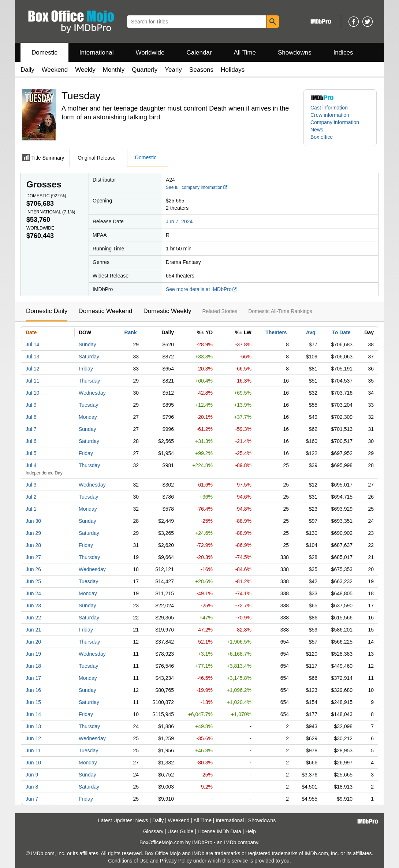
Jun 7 (32, 799)
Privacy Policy (176, 861)
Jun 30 (33, 521)
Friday (86, 369)
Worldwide (150, 53)
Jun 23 (33, 606)
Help (251, 831)
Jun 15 (33, 702)
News (317, 130)
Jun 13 (33, 726)
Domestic (44, 53)
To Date (341, 332)
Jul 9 (31, 405)
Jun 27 (33, 557)
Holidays (233, 70)
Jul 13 (32, 357)
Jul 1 (31, 509)
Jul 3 (31, 485)
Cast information (329, 108)
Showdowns (295, 53)
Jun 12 (33, 738)
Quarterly (145, 70)
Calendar (199, 53)
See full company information (197, 187)
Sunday (87, 344)
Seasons (201, 70)
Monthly (114, 70)
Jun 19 (33, 654)
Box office (322, 137)
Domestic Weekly (167, 311)
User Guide (181, 831)
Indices (343, 53)
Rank (130, 332)
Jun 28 (33, 545)
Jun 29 (33, 533)
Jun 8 (32, 787)
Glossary (153, 831)
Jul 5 (31, 453)
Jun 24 (33, 593)
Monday (88, 417)
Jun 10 (33, 763)
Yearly (173, 70)
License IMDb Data (219, 831)
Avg (311, 332)
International (97, 53)
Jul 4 (31, 465)
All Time (245, 53)
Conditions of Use (128, 861)
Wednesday (92, 393)
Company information (335, 122)
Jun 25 (33, 581)
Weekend (55, 70)
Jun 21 (33, 630)
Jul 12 (32, 369)
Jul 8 (31, 417)
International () (51, 212)
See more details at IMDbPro (202, 289)
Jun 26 (33, 569)
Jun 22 (33, 618)
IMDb (230, 842)
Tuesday (88, 405)
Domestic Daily (47, 311)
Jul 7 (31, 429)
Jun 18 (33, 666)
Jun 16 (33, 690)
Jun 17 (33, 678)
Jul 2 (31, 497)
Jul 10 (32, 393)
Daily (27, 70)
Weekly (85, 70)
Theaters (276, 332)
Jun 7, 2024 (179, 221)
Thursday (89, 381)
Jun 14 (33, 714)
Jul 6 (31, 441)
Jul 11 (32, 381)
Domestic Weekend (105, 311)
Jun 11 (33, 750)
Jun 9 (32, 775)
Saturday (89, 357)
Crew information (330, 115)
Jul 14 (32, 344)
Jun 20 (33, 642)
